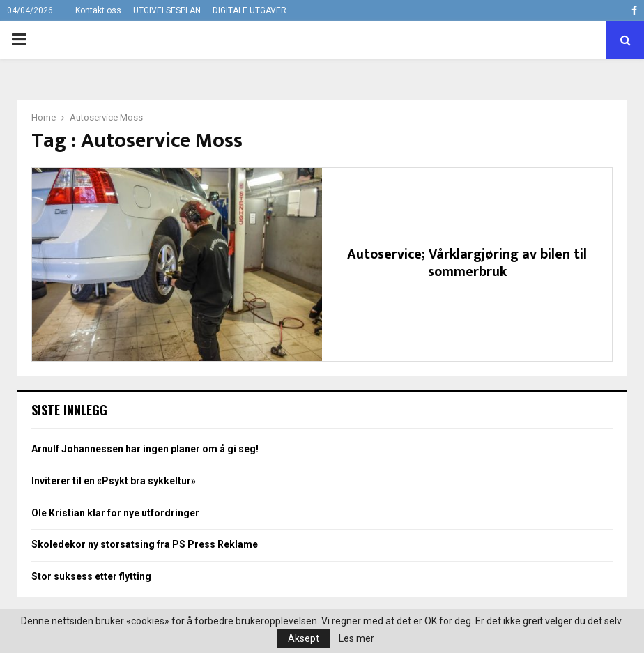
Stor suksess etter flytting (91, 576)
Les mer (356, 638)
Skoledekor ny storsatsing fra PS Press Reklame (145, 544)
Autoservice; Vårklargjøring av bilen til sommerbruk (467, 263)
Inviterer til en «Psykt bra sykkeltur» (114, 481)
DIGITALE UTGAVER (250, 10)
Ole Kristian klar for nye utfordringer (115, 513)
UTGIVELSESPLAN (167, 10)
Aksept (304, 638)
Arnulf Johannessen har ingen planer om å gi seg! (145, 449)
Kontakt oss (98, 10)
